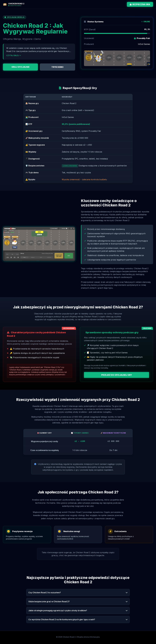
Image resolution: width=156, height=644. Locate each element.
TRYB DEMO (57, 67)
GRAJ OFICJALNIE (20, 67)
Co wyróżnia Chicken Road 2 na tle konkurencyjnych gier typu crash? (78, 619)
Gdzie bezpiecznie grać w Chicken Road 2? (78, 602)
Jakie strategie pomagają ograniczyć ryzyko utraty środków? (78, 610)
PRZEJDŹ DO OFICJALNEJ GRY (117, 375)
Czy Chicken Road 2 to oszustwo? (78, 593)
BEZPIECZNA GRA (140, 4)
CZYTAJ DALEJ (14, 55)
